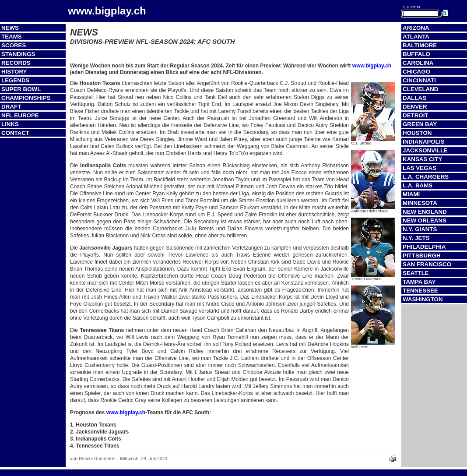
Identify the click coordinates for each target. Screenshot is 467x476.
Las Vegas (420, 168)
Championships (26, 98)
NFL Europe (20, 115)
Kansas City (422, 159)
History (14, 72)
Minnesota (420, 203)
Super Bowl (21, 89)
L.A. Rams (418, 185)
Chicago (416, 72)
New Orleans (425, 220)
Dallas (414, 98)
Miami (411, 194)
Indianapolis (424, 142)
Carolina (418, 63)
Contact (15, 133)
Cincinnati (419, 80)
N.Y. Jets (416, 238)
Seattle (416, 273)
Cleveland (420, 89)
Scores (14, 45)
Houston (417, 133)
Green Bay (420, 124)
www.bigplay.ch (372, 66)
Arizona (416, 28)
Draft (11, 107)
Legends (15, 80)
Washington (423, 299)
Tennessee (420, 291)
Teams (12, 37)
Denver (415, 107)
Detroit (416, 115)
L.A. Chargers (426, 177)
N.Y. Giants (420, 229)
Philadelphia (424, 247)
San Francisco (427, 264)
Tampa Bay (419, 282)
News (10, 28)
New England (425, 212)
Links (10, 124)
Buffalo (416, 54)
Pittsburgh (422, 256)
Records (16, 63)
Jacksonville (425, 150)
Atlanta (416, 37)
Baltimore (420, 45)
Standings (18, 54)
